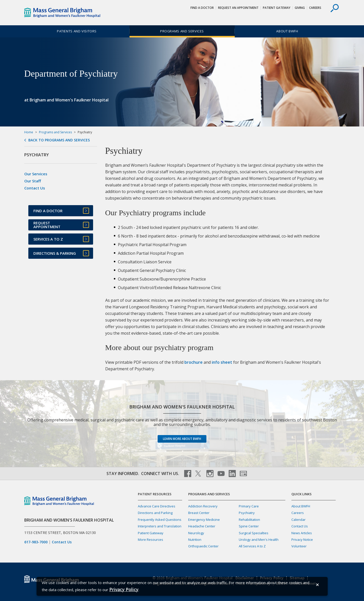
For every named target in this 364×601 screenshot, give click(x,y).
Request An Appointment (238, 8)
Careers (315, 8)
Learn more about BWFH (182, 439)
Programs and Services (182, 31)
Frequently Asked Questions (160, 520)
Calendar (298, 520)
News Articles (302, 533)
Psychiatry (247, 513)
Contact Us (35, 188)
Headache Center (202, 526)
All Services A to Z (252, 546)
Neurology (196, 533)
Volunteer (299, 546)
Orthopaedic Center (203, 546)
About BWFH (287, 31)
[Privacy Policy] (124, 589)
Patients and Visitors (77, 31)
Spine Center (249, 526)
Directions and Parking (155, 513)
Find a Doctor (202, 8)
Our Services (36, 174)
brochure (194, 362)
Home (29, 132)
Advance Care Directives (157, 506)
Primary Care (249, 506)
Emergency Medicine (204, 520)
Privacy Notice (302, 540)
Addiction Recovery (203, 506)
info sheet (222, 362)
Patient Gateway (277, 8)
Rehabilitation (249, 520)
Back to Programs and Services (59, 140)
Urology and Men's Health (259, 540)
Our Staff (33, 181)
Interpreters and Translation (160, 526)
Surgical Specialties (254, 533)
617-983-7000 (36, 542)
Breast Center (199, 513)
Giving (300, 8)
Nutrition (195, 540)
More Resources (151, 540)
